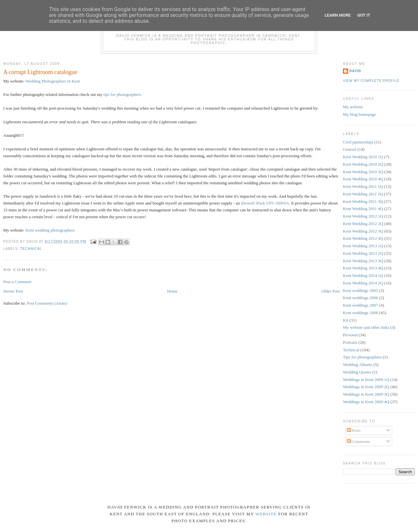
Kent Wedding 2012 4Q (363, 238)
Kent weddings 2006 (361, 298)
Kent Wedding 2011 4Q (363, 209)
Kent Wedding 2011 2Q (363, 194)
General (350, 149)
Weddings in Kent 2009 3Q (366, 394)
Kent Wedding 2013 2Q (363, 253)
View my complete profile (371, 81)
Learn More (338, 15)
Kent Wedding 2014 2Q (363, 283)
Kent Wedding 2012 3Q (363, 231)
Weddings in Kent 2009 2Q (366, 387)
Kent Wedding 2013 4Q (363, 268)
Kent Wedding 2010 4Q (363, 179)
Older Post (331, 291)
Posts (354, 430)
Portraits (350, 342)
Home (172, 291)
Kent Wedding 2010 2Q (363, 164)
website (266, 514)
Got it (364, 15)
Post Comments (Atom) (47, 303)
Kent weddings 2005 (361, 290)
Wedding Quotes (357, 372)
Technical (31, 249)
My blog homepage (359, 114)
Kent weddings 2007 (361, 305)
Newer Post (13, 291)
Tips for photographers (362, 357)
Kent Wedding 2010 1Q (363, 157)
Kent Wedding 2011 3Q (363, 201)
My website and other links (366, 327)
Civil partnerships (358, 142)
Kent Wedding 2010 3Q (363, 172)
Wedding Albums (358, 365)
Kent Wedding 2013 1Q (363, 246)
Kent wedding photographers (50, 230)
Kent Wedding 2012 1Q (363, 216)
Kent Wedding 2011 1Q (363, 186)
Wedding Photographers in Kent (53, 81)
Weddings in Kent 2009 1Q (366, 380)
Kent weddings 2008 (361, 313)
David (355, 71)
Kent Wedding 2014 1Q (363, 275)
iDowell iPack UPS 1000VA (265, 203)
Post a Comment (17, 282)
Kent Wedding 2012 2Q (363, 224)
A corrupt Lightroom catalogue (40, 72)
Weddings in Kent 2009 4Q (366, 402)
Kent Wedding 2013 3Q (363, 261)
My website (353, 107)
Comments (359, 441)
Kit (346, 320)
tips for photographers (122, 94)
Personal (350, 335)
